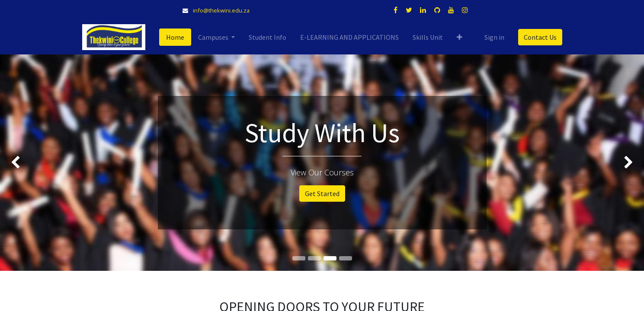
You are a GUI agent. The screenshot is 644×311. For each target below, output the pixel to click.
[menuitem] (175, 37)
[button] (460, 37)
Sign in (494, 37)
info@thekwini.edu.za (221, 10)
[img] (26, 162)
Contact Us (540, 37)
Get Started (322, 194)
